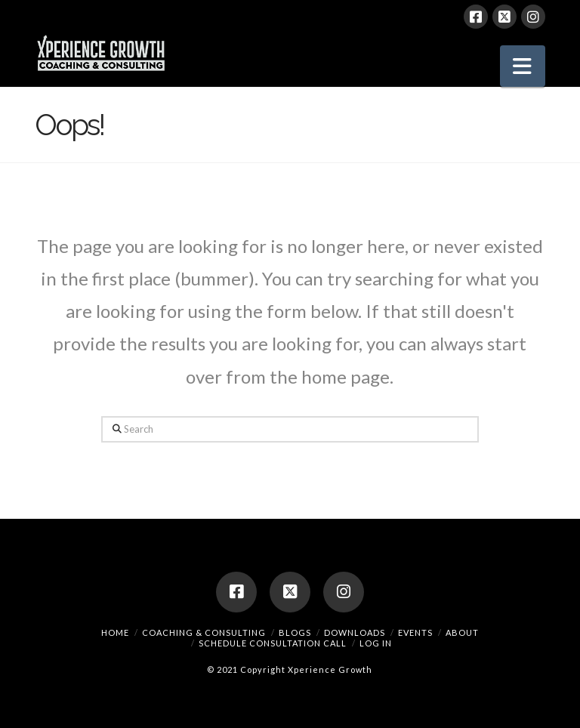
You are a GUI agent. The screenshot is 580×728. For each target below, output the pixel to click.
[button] (523, 66)
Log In (376, 643)
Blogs (295, 632)
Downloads (355, 632)
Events (415, 632)
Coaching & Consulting (204, 632)
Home (115, 632)
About (462, 632)
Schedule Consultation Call (273, 643)
